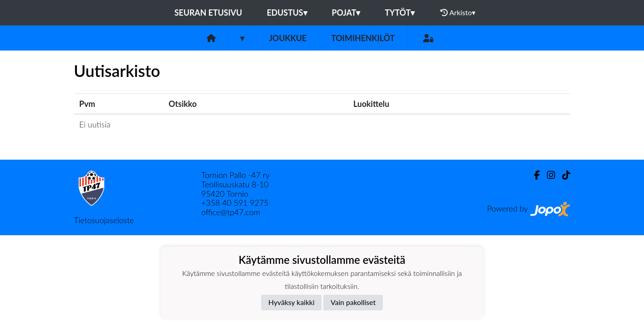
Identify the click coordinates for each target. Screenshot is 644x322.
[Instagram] (547, 175)
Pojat (346, 13)
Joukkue (288, 38)
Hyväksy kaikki (291, 302)
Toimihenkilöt (363, 38)
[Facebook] (533, 175)
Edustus (287, 13)
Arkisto (458, 13)
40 (228, 203)
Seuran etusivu (208, 13)
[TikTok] (563, 175)
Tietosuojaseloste (104, 220)
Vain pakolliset (353, 302)
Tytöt (400, 13)
